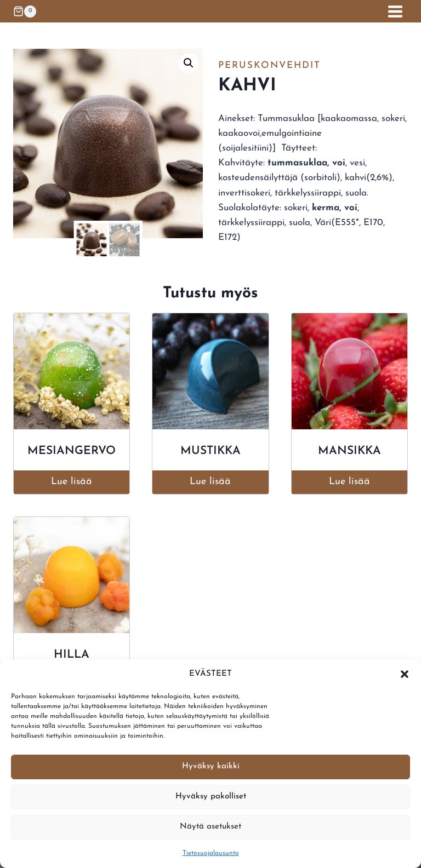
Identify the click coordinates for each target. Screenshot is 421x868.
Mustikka (210, 451)
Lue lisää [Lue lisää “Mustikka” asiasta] (210, 482)
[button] (405, 674)
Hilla (72, 655)
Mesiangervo (72, 451)
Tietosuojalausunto (211, 853)
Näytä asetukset (210, 827)
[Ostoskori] (25, 12)
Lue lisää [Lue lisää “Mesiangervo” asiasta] (72, 482)
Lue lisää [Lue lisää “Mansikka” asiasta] (349, 482)
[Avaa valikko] (395, 11)
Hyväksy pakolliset (211, 797)
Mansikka (349, 451)
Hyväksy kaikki (211, 766)
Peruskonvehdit (269, 65)
